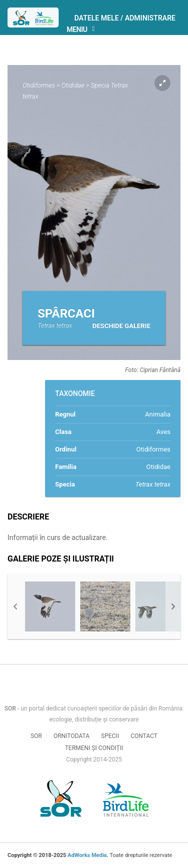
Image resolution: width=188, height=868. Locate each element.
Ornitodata (72, 736)
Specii (110, 736)
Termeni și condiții (94, 748)
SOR (36, 736)
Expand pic (162, 83)
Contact (144, 736)
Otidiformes (39, 85)
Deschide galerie (121, 326)
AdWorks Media (87, 855)
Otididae (73, 85)
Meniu (84, 30)
